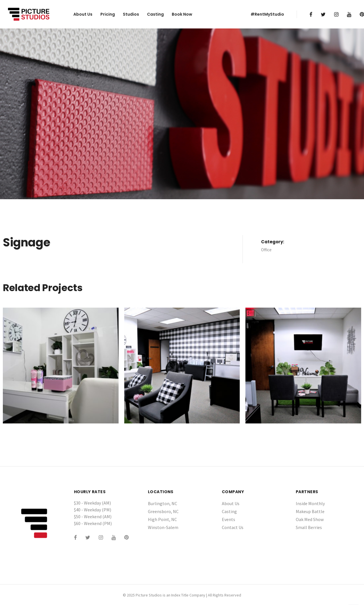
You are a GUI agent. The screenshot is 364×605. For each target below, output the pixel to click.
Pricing (108, 14)
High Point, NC (162, 519)
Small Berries (309, 527)
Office (266, 250)
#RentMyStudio (267, 14)
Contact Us (233, 527)
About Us (83, 14)
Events (228, 519)
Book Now (182, 14)
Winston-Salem (163, 527)
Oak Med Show (310, 519)
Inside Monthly (310, 503)
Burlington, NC (163, 503)
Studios (131, 14)
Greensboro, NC (163, 511)
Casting (155, 14)
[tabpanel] (182, 114)
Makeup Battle (310, 511)
